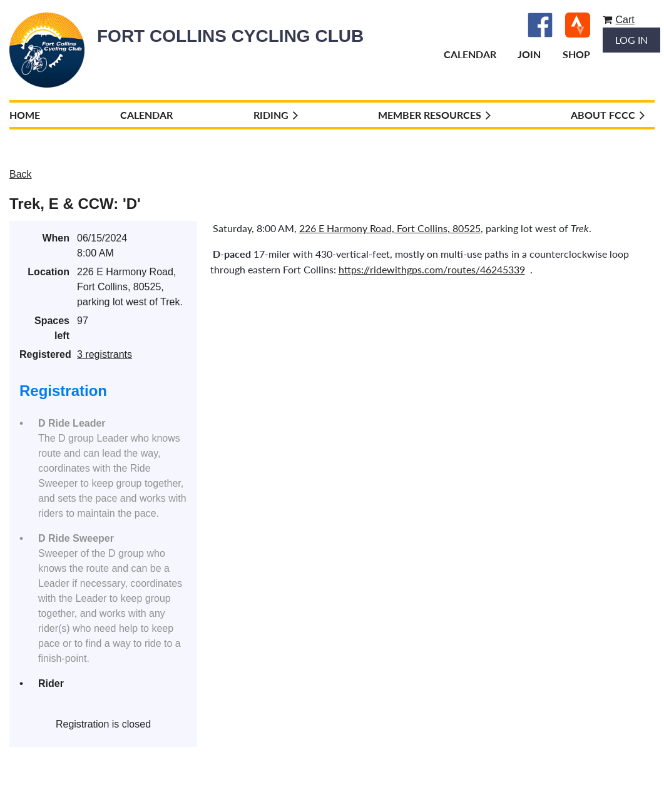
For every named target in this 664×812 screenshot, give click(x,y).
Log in (631, 40)
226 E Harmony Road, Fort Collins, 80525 (390, 228)
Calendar (470, 54)
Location (49, 272)
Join (529, 54)
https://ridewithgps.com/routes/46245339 (432, 269)
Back (21, 174)
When (56, 238)
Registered (44, 354)
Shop (576, 54)
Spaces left (52, 328)
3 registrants (105, 354)
